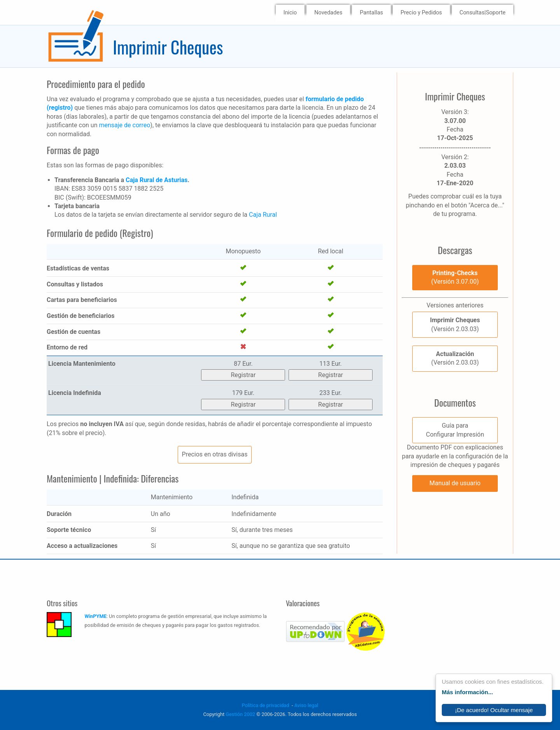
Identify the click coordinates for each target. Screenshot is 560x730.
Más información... (467, 692)
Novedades (328, 13)
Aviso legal (306, 705)
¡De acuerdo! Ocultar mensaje (494, 710)
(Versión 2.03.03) (455, 324)
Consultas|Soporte (483, 13)
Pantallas (371, 13)
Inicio (290, 13)
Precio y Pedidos (421, 13)
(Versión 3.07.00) (455, 277)
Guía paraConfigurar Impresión (455, 430)
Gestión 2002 (240, 714)
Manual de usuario (455, 483)
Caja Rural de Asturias (157, 180)
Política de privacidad (266, 705)
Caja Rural (263, 215)
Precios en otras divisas (215, 454)
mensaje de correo (124, 125)
